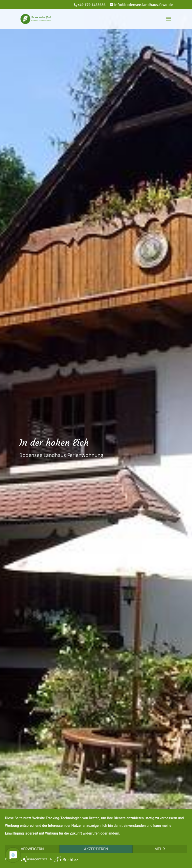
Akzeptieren (96, 849)
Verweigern (32, 849)
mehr (160, 849)
